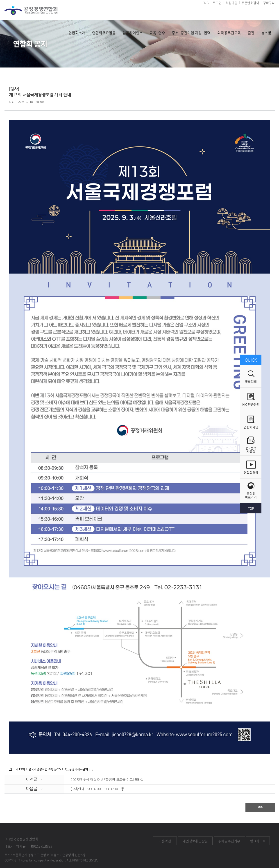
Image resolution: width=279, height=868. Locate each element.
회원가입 (231, 3)
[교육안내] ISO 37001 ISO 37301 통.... (99, 789)
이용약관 (165, 841)
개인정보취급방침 (195, 841)
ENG (206, 3)
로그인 (217, 3)
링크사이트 (258, 841)
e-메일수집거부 (229, 841)
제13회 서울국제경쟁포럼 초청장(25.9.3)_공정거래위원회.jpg (54, 769)
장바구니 (269, 3)
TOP (251, 508)
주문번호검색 (250, 3)
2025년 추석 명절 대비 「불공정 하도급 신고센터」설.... (109, 780)
